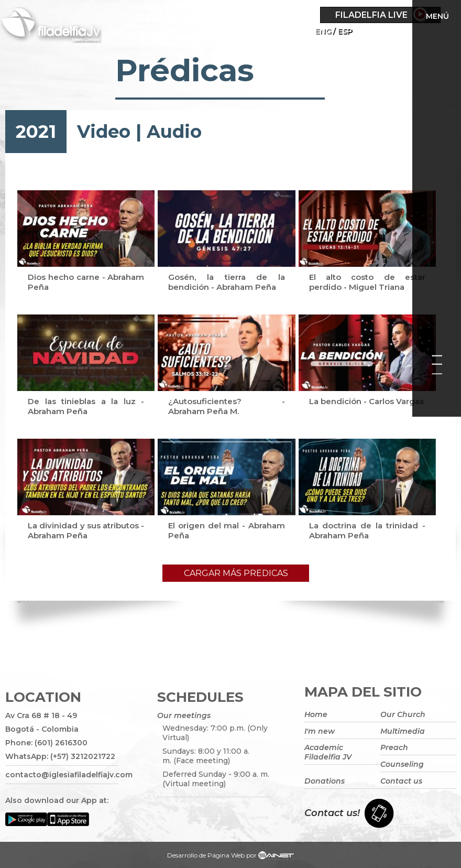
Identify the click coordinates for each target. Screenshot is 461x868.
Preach (394, 747)
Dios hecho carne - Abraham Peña (86, 282)
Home (316, 714)
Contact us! (332, 813)
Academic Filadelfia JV (328, 752)
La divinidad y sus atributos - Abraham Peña (86, 530)
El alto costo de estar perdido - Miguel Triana (367, 282)
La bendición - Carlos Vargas (366, 401)
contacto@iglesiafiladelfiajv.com (62, 775)
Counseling (402, 764)
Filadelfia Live (371, 15)
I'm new (320, 731)
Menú (437, 16)
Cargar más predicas (236, 573)
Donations (325, 781)
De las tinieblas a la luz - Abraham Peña (86, 406)
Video (104, 132)
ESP (345, 31)
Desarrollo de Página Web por (230, 856)
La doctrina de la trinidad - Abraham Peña (367, 530)
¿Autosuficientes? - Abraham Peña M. (226, 406)
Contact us (401, 781)
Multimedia (403, 731)
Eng (323, 31)
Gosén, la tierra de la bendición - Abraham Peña (226, 282)
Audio (174, 132)
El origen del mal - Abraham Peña (226, 530)
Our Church (403, 714)
